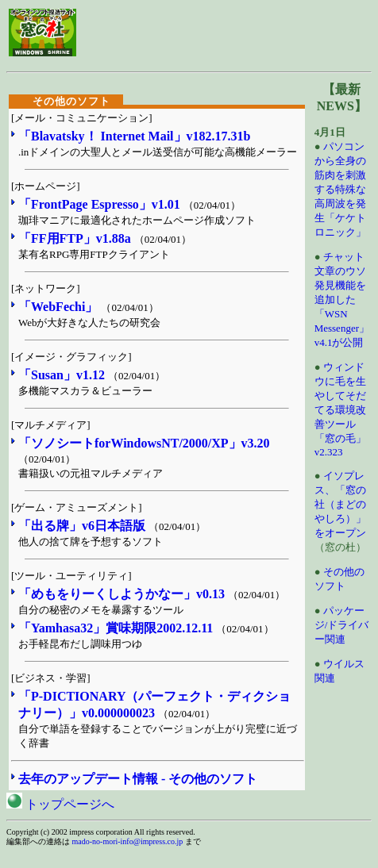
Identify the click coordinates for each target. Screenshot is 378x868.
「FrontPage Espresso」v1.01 (99, 204)
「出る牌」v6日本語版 (82, 526)
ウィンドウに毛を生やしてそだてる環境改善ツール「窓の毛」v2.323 (340, 409)
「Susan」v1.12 (62, 375)
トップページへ (60, 804)
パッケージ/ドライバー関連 (342, 625)
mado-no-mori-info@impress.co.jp (128, 841)
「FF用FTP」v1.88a (75, 238)
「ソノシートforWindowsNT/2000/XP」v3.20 (144, 443)
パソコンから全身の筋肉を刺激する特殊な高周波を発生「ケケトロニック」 (340, 189)
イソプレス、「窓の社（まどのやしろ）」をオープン (340, 504)
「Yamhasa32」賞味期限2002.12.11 (116, 628)
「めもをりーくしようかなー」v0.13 (121, 594)
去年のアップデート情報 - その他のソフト (138, 779)
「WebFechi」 (58, 307)
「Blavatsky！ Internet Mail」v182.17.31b (134, 136)
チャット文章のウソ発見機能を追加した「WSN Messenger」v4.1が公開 (342, 300)
